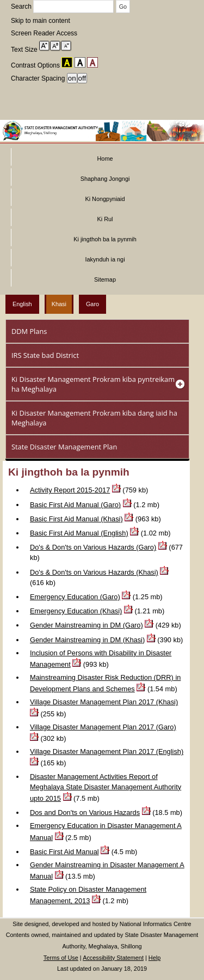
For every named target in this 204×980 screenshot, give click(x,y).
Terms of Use (61, 958)
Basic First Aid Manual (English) (79, 533)
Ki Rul (105, 219)
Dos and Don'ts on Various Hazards (85, 812)
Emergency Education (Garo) (75, 597)
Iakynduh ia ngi (105, 259)
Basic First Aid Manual (64, 852)
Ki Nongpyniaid (105, 199)
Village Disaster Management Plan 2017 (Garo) (103, 727)
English (22, 304)
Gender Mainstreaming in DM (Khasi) (87, 640)
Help (154, 958)
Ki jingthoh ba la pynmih (105, 239)
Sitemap (105, 279)
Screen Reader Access (44, 33)
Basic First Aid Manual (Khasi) (76, 519)
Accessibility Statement (113, 958)
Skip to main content (41, 21)
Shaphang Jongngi (105, 179)
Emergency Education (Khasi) (76, 611)
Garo (92, 304)
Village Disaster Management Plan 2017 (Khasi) (104, 702)
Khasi (59, 304)
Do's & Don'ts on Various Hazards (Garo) (93, 547)
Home (105, 159)
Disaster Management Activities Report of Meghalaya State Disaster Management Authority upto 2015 (106, 787)
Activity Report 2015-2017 (70, 490)
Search (63, 7)
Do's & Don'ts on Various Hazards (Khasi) (94, 572)
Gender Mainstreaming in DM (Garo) (86, 625)
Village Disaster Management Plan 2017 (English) (107, 751)
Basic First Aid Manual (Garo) (75, 505)
